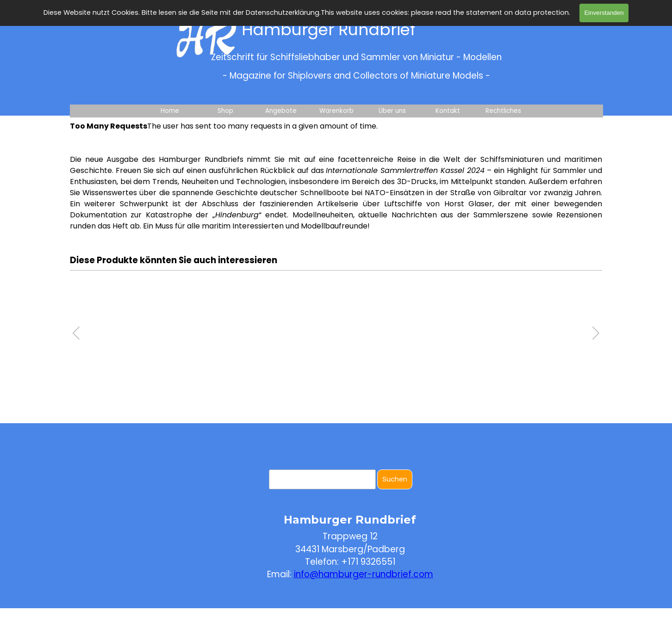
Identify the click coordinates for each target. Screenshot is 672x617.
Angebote (281, 111)
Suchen (395, 479)
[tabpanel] (336, 193)
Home (170, 111)
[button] (596, 333)
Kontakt (448, 111)
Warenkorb (336, 111)
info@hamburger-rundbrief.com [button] (364, 574)
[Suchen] (322, 479)
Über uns (392, 111)
